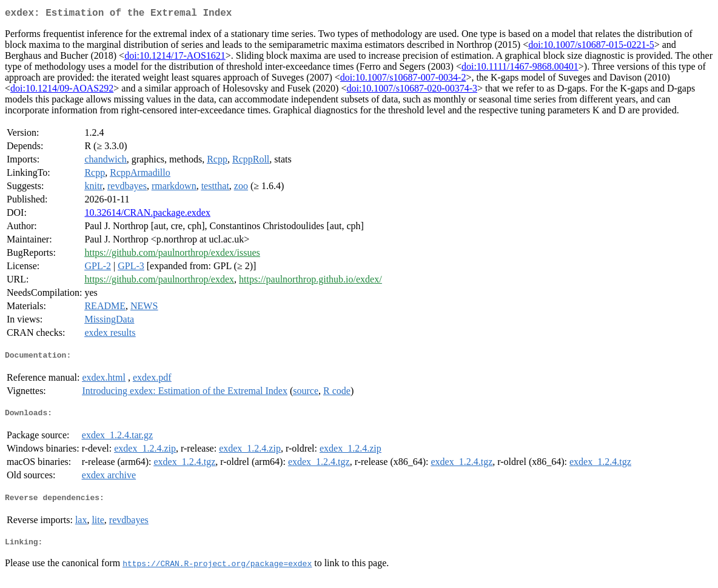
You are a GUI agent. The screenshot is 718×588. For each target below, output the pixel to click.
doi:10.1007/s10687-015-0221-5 (591, 47)
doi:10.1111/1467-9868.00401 (520, 69)
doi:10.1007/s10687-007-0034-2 (403, 80)
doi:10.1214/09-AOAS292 (62, 91)
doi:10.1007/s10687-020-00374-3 (412, 91)
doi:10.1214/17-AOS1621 (175, 58)
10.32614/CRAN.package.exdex (147, 215)
